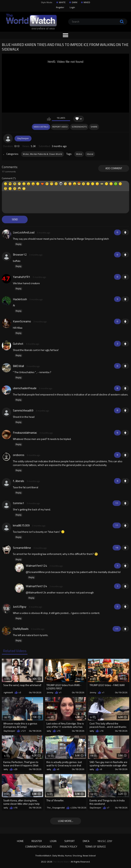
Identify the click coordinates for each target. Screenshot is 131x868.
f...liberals (19, 481)
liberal (90, 154)
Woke (79, 154)
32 (8, 717)
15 (94, 756)
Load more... (66, 821)
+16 (101, 731)
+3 (20, 693)
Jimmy (50, 693)
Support (69, 841)
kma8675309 (21, 525)
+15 (58, 731)
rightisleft (8, 693)
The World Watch (61, 862)
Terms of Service (95, 847)
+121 (23, 731)
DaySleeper (23, 138)
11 (51, 717)
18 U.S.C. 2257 (105, 841)
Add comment (114, 168)
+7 (108, 808)
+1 (125, 232)
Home (20, 841)
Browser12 (20, 254)
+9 (58, 769)
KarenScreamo (22, 321)
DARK (75, 2)
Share (94, 127)
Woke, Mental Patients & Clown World (42, 154)
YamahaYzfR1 (22, 277)
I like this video (49, 119)
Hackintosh (20, 299)
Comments (9, 167)
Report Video (60, 127)
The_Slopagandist (56, 808)
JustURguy (20, 607)
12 (51, 756)
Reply (19, 244)
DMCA (86, 841)
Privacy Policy (69, 847)
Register (60, 7)
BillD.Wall (18, 366)
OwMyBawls (21, 629)
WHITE (62, 2)
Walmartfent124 (36, 566)
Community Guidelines (39, 847)
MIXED (87, 2)
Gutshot (18, 344)
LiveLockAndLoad (24, 232)
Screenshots (79, 127)
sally (49, 731)
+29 (15, 769)
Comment (7, 178)
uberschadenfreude (25, 388)
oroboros (19, 455)
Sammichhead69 (23, 410)
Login (72, 7)
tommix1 (19, 503)
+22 (72, 808)
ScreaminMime (22, 548)
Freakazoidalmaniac (25, 433)
